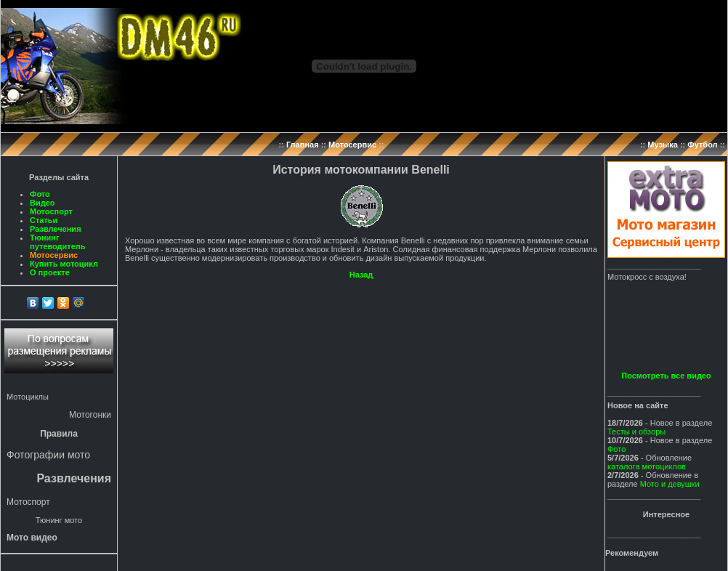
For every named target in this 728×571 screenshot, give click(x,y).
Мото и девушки (670, 484)
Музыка (663, 145)
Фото (40, 194)
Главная (303, 145)
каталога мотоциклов (647, 466)
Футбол (702, 145)
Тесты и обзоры (636, 432)
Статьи (44, 220)
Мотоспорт (51, 211)
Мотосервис (352, 145)
